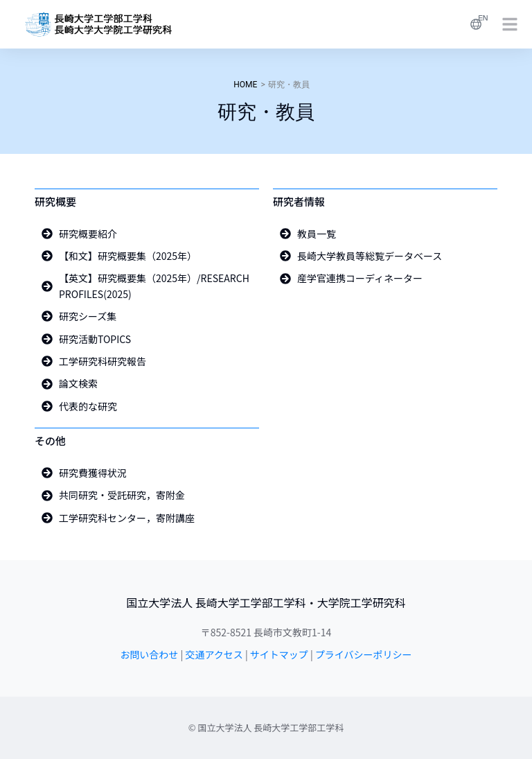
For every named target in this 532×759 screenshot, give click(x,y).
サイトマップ (279, 654)
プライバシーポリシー (364, 654)
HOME (245, 85)
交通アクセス (214, 654)
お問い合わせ (149, 654)
